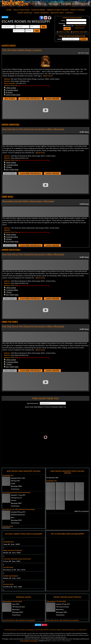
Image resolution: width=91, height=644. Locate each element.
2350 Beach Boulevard (18, 515)
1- (4, 539)
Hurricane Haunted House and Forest (17, 492)
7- (4, 590)
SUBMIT (84, 39)
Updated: (63, 604)
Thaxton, (14, 500)
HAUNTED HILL (8, 475)
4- (4, 565)
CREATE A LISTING (64, 32)
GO (44, 27)
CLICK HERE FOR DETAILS (30, 99)
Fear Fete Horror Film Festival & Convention (19, 509)
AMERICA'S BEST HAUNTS (58, 10)
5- (4, 573)
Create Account (80, 28)
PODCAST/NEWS (38, 10)
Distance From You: (11, 85)
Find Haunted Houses (11, 630)
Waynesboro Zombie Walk (12, 601)
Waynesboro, (16, 609)
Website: (7, 81)
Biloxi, (13, 517)
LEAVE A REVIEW (52, 99)
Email (63, 20)
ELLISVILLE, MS (12, 587)
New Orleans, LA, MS (14, 570)
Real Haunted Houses (69, 630)
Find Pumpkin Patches (42, 630)
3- (4, 556)
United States (15, 489)
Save (46, 625)
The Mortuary (8, 567)
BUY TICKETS (10, 99)
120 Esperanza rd (16, 498)
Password (62, 23)
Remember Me (68, 26)
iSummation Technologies (30, 641)
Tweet (6, 17)
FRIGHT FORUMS (77, 10)
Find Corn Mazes (56, 630)
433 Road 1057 (15, 481)
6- (4, 582)
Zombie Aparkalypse (11, 576)
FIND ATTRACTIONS (21, 10)
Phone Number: (10, 83)
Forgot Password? (80, 26)
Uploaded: (18, 478)
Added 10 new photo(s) (82, 511)
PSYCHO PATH (8, 526)
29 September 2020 (52, 478)
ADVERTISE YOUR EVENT (80, 32)
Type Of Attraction (33, 403)
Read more (48, 76)
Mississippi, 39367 (18, 612)
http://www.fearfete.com (20, 158)
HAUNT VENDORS (41, 13)
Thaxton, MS (12, 561)
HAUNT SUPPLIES (25, 13)
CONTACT (69, 13)
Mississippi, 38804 (16, 486)
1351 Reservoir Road (18, 607)
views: (16, 604)
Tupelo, (13, 483)
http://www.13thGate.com (20, 81)
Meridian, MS (12, 553)
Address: (7, 79)
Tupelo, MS (12, 544)
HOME (9, 10)
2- (4, 548)
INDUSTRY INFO (57, 13)
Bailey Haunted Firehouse (13, 550)
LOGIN (67, 29)
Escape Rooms (82, 630)
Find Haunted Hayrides (27, 630)
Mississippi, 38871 (16, 503)
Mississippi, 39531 (16, 520)
